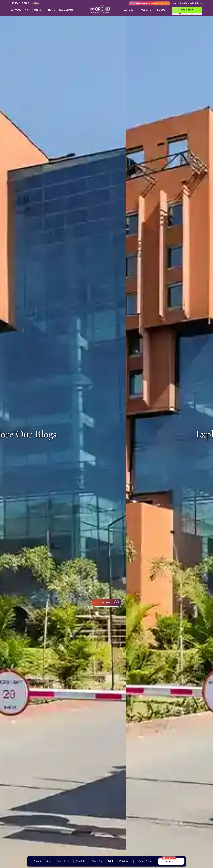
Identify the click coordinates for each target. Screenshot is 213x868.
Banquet (129, 10)
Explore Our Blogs (103, 434)
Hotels (38, 10)
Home (52, 10)
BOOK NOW (171, 861)
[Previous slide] (12, 434)
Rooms (163, 10)
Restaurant (66, 10)
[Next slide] (204, 434)
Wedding (146, 10)
